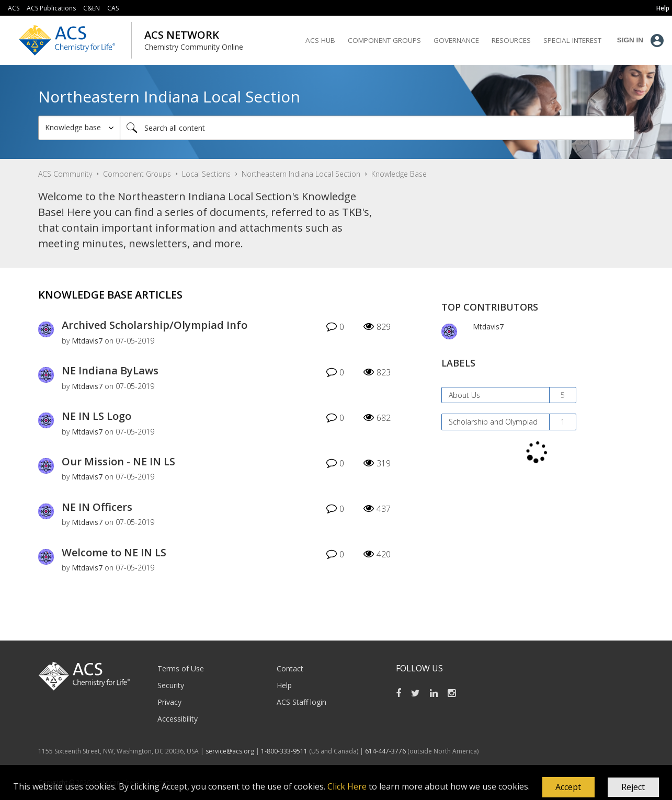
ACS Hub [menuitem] (320, 40)
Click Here (347, 786)
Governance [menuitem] (456, 40)
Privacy (169, 702)
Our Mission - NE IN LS (118, 461)
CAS (113, 8)
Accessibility (178, 719)
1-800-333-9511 (284, 751)
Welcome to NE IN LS (114, 552)
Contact (290, 668)
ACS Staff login (301, 702)
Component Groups (137, 174)
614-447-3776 (386, 751)
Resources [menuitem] (511, 40)
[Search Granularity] (79, 128)
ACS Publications (51, 8)
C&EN (92, 8)
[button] (568, 787)
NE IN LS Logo (96, 416)
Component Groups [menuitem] (384, 40)
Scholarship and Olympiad (493, 422)
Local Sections (206, 174)
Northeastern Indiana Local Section (301, 174)
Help (284, 685)
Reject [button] (633, 787)
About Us (464, 395)
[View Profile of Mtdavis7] (87, 341)
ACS (14, 8)
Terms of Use (181, 668)
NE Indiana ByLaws (110, 370)
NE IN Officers (97, 507)
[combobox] (377, 128)
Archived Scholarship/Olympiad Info (155, 325)
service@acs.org (230, 751)
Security (171, 685)
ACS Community (65, 174)
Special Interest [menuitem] (572, 40)
